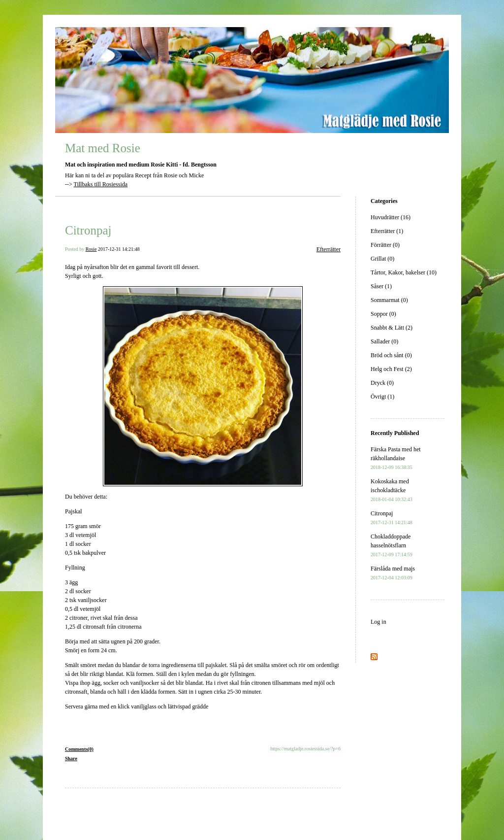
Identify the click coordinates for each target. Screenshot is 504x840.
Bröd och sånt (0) (391, 355)
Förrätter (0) (385, 245)
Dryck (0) (382, 383)
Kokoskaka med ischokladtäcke (392, 490)
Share (71, 758)
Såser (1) (381, 286)
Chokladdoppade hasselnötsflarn (392, 545)
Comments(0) (79, 749)
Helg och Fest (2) (391, 369)
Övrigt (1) (382, 397)
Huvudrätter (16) (391, 217)
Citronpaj (88, 230)
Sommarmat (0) (389, 300)
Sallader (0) (384, 341)
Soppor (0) (383, 314)
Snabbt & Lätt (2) (392, 328)
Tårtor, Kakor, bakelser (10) (404, 272)
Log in (378, 622)
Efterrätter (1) (387, 231)
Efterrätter (329, 249)
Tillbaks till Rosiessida (101, 184)
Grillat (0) (382, 259)
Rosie (91, 249)
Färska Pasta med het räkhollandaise (396, 458)
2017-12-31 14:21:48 (119, 249)
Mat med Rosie (103, 148)
